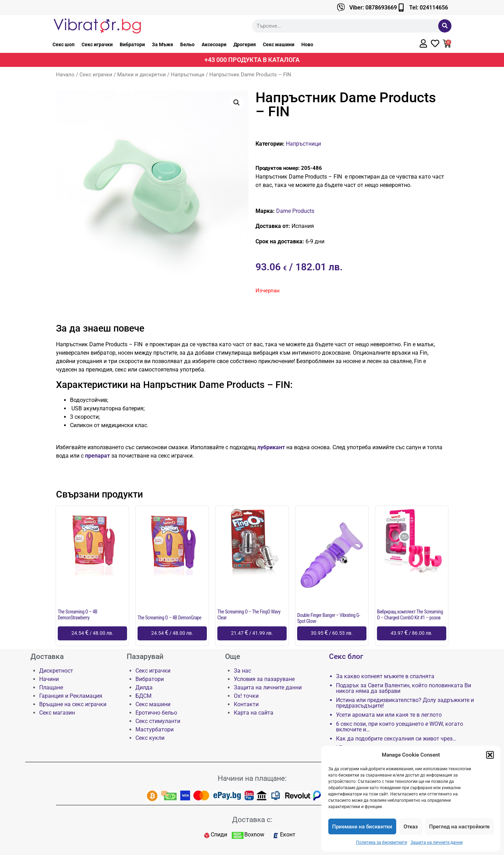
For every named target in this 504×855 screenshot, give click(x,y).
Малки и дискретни (142, 75)
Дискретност (56, 671)
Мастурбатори (155, 729)
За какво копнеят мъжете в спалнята (385, 676)
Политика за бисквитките (381, 842)
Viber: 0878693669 (373, 8)
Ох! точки (246, 696)
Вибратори (132, 44)
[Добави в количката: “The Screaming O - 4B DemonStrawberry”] (92, 633)
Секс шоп (64, 44)
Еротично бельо (156, 713)
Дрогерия (245, 44)
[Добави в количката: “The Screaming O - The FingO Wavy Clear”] (252, 633)
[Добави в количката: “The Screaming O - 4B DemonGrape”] (172, 633)
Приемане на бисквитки (362, 827)
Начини (49, 679)
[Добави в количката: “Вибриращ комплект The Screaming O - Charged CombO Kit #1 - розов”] (412, 633)
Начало (65, 75)
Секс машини (279, 44)
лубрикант (270, 447)
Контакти (246, 704)
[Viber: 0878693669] (341, 8)
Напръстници (188, 75)
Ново (307, 44)
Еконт (288, 835)
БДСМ (143, 696)
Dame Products (295, 211)
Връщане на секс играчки (73, 704)
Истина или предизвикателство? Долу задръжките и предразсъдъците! (405, 703)
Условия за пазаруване (264, 679)
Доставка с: (252, 820)
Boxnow (254, 835)
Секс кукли (150, 738)
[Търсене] (445, 26)
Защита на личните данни (437, 842)
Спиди (219, 835)
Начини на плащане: (252, 778)
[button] (490, 755)
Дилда (144, 687)
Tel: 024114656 (429, 8)
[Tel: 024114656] (401, 8)
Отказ (411, 827)
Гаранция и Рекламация (71, 696)
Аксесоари (214, 44)
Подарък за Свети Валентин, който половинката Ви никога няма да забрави (404, 688)
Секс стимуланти (158, 721)
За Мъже (163, 44)
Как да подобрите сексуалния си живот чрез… (396, 739)
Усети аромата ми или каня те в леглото (389, 715)
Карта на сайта (254, 713)
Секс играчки (97, 44)
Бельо (187, 44)
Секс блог (346, 656)
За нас (242, 671)
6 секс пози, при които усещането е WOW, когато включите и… (400, 727)
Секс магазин (57, 713)
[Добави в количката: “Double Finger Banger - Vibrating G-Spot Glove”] (332, 633)
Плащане (51, 687)
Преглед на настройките (459, 827)
